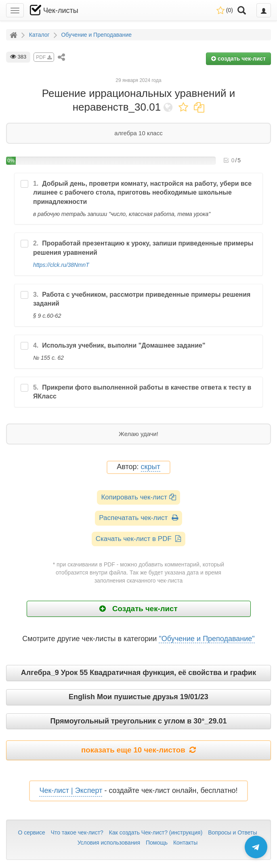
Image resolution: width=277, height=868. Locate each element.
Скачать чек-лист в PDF (139, 539)
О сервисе (31, 832)
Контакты (185, 843)
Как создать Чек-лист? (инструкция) (156, 832)
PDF (44, 57)
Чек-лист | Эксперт (71, 790)
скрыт (151, 467)
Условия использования (109, 843)
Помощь (157, 843)
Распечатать (138, 518)
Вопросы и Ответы (232, 832)
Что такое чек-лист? (77, 832)
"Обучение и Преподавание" (207, 639)
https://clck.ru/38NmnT (61, 265)
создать (238, 59)
